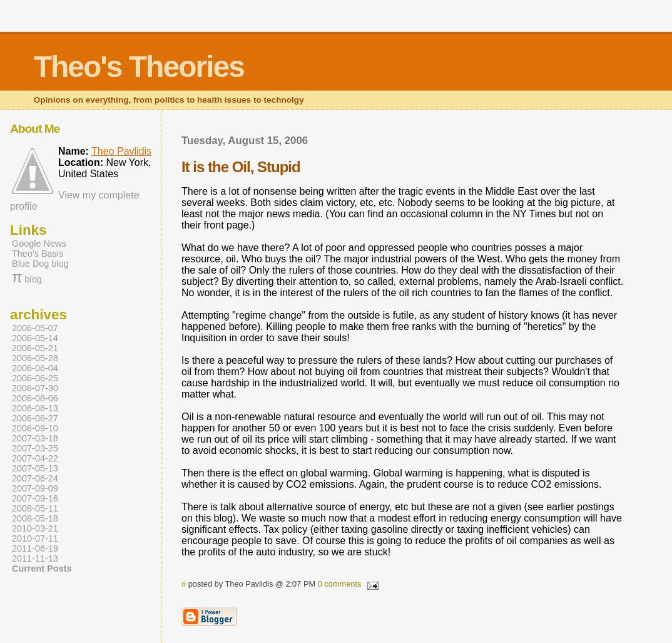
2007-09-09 (35, 488)
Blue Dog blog (40, 264)
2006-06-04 (35, 368)
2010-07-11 (35, 538)
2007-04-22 (35, 458)
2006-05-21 (35, 348)
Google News (39, 244)
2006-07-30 (35, 388)
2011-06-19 (35, 548)
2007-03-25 (35, 448)
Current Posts (42, 568)
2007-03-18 (35, 438)
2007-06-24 (35, 478)
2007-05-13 (35, 468)
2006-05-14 (35, 338)
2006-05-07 (35, 328)
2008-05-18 (35, 518)
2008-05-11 (35, 508)
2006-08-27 (35, 418)
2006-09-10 (35, 428)
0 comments (340, 584)
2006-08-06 (35, 398)
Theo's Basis (38, 254)
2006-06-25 (35, 378)
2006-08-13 (35, 408)
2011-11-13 (35, 558)
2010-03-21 (35, 528)
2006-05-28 (35, 358)
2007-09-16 (35, 498)
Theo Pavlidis (121, 151)
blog (27, 279)
